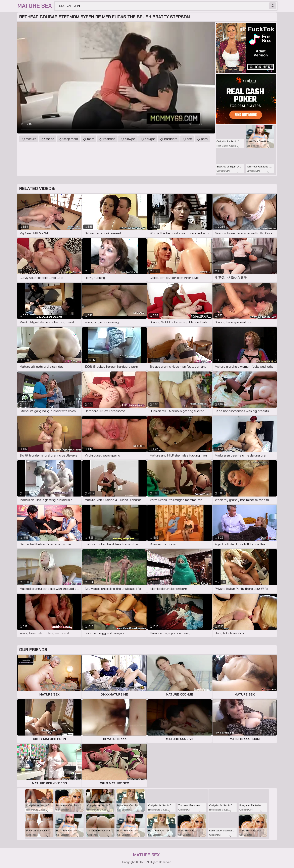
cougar (150, 139)
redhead (109, 139)
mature (31, 139)
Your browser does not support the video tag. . (116, 78)
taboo (50, 139)
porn (204, 139)
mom (91, 139)
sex (189, 139)
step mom (71, 139)
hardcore (171, 139)
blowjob (130, 139)
